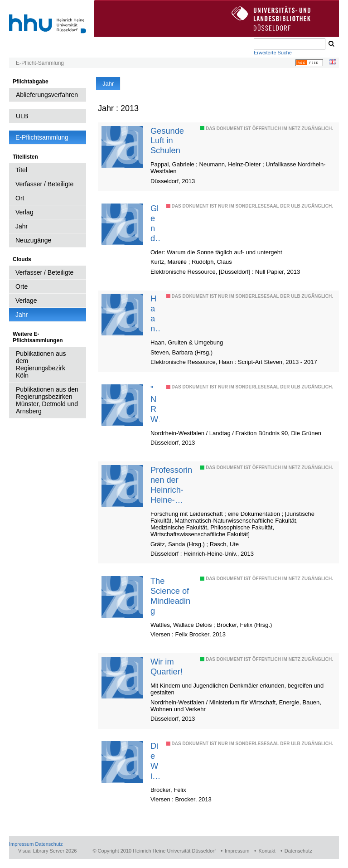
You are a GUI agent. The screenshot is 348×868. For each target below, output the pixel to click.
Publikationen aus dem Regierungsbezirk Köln (41, 364)
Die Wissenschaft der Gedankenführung (155, 761)
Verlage (26, 301)
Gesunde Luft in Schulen (167, 141)
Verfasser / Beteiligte (44, 184)
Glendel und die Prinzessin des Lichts (155, 223)
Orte (22, 286)
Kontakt (267, 851)
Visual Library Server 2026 (47, 851)
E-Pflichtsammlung (42, 137)
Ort (20, 198)
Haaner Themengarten (154, 314)
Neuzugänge (33, 240)
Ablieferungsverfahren (47, 95)
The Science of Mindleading (170, 596)
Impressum (21, 844)
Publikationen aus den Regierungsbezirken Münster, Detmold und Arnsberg (47, 400)
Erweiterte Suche (273, 53)
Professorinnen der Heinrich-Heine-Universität (171, 485)
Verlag (24, 212)
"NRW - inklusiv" (155, 404)
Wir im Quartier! (167, 667)
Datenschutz (49, 844)
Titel (21, 170)
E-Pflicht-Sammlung (40, 63)
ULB (22, 116)
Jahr (22, 226)
